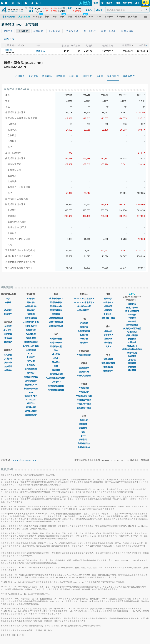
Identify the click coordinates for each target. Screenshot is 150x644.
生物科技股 (31, 350)
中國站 (8, 302)
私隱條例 (8, 370)
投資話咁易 (132, 332)
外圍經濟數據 (84, 447)
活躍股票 (31, 314)
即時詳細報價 (56, 302)
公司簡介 (8, 355)
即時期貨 (31, 310)
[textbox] (127, 10)
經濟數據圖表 (31, 411)
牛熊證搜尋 (84, 388)
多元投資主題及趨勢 (132, 329)
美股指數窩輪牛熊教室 (132, 349)
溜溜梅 (8, 50)
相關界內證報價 (56, 326)
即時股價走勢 (56, 347)
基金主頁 (108, 331)
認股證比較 (84, 372)
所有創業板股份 (31, 342)
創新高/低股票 (31, 318)
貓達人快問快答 (132, 311)
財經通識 (132, 356)
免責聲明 (8, 366)
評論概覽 (84, 323)
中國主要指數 (31, 306)
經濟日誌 (31, 403)
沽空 (56, 350)
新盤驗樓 (132, 363)
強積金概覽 (108, 359)
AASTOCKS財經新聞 (84, 299)
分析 (84, 432)
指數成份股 (31, 330)
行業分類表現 (31, 326)
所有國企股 (31, 334)
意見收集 (8, 338)
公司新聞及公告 (56, 374)
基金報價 (108, 335)
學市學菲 (132, 322)
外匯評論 (84, 339)
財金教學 (8, 314)
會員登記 (8, 326)
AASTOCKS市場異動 (56, 378)
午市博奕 (132, 318)
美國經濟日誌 (84, 443)
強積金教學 (108, 371)
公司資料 (56, 382)
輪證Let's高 (132, 346)
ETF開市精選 (132, 325)
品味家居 (132, 360)
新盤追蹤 (132, 367)
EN (18, 3)
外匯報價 (108, 302)
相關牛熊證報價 (56, 322)
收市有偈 (132, 315)
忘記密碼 (8, 334)
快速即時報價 (56, 299)
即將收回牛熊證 (84, 400)
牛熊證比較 (84, 392)
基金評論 (84, 335)
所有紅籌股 (31, 338)
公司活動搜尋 (31, 381)
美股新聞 (84, 440)
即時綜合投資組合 (56, 390)
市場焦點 (132, 342)
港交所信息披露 (84, 306)
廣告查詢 (8, 363)
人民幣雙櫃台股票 (31, 322)
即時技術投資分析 (56, 386)
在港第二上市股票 (31, 346)
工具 (108, 347)
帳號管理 (8, 330)
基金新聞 (108, 339)
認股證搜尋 (84, 368)
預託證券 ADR (31, 396)
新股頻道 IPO (31, 385)
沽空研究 (31, 361)
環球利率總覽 (31, 415)
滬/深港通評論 (84, 331)
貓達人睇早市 (132, 308)
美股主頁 (84, 420)
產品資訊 (8, 310)
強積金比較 (108, 367)
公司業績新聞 (31, 369)
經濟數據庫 (31, 407)
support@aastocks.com (24, 460)
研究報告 (84, 343)
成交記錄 (56, 354)
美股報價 (84, 424)
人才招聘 (8, 359)
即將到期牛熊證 (84, 404)
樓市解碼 (132, 370)
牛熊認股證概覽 (84, 355)
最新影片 (132, 304)
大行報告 (31, 373)
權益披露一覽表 (31, 389)
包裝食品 (40, 51)
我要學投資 (132, 353)
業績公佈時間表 (31, 377)
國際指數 (31, 302)
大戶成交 (56, 358)
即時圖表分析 (56, 306)
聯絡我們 (8, 342)
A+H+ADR (31, 400)
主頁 (8, 299)
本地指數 (31, 299)
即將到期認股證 (84, 376)
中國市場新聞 (84, 310)
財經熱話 (132, 339)
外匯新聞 (108, 306)
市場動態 (84, 428)
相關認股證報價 (56, 318)
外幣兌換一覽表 (108, 318)
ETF (31, 353)
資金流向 (56, 362)
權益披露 (56, 370)
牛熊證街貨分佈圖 (84, 396)
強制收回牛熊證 (84, 408)
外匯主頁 (108, 299)
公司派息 (31, 365)
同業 (56, 366)
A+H (31, 392)
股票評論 (84, 327)
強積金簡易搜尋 (108, 363)
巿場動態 (108, 314)
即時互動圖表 (56, 310)
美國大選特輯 (132, 335)
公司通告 (31, 357)
